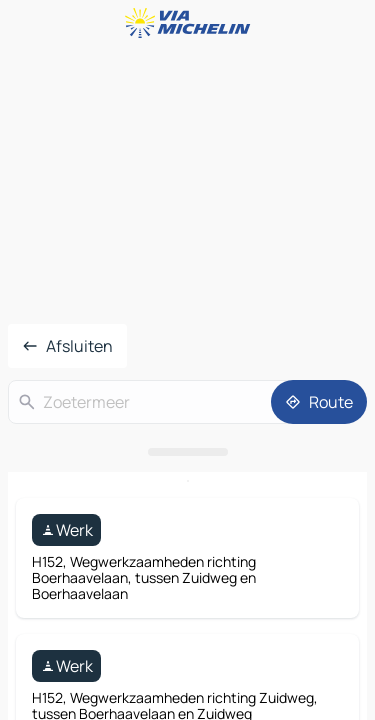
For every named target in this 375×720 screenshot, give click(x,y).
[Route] (319, 402)
